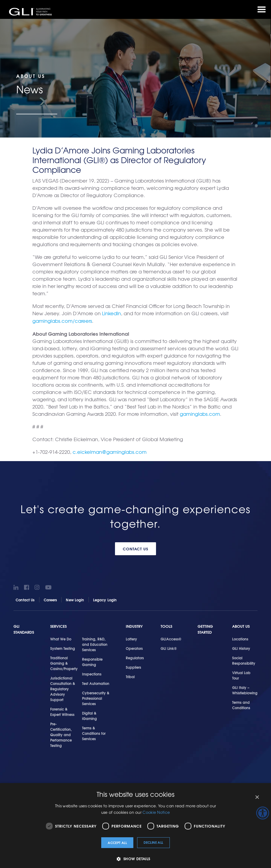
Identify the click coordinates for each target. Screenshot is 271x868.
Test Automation (96, 682)
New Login (75, 599)
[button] (135, 859)
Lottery (131, 638)
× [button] (257, 797)
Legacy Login (105, 599)
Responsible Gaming (92, 661)
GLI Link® (169, 647)
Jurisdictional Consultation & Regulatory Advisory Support (63, 688)
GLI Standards (24, 629)
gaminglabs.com (200, 413)
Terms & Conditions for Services (94, 732)
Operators (134, 647)
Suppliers (133, 666)
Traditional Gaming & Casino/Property (64, 662)
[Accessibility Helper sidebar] (263, 813)
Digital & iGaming (89, 715)
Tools (166, 626)
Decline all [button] (153, 842)
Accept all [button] (117, 843)
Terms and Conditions (241, 704)
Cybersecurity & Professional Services (96, 697)
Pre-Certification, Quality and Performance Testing (61, 734)
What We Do (61, 638)
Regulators (135, 657)
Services (58, 626)
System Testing (63, 647)
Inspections (92, 673)
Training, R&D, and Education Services (95, 643)
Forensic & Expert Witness (62, 711)
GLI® (31, 12)
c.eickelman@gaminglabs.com (110, 451)
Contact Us (136, 548)
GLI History (241, 647)
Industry (134, 626)
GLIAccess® (171, 638)
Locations (240, 638)
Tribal (130, 676)
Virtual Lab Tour (241, 674)
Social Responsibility (244, 660)
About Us (241, 626)
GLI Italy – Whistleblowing (245, 689)
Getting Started (205, 629)
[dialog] (135, 826)
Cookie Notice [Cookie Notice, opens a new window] (156, 812)
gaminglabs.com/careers (62, 320)
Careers (50, 599)
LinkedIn (111, 313)
